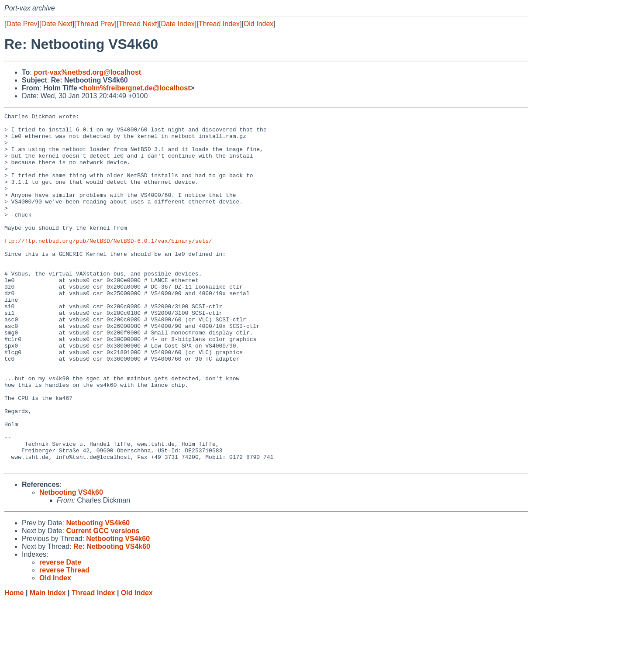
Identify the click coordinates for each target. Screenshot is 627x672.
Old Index (258, 24)
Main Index (48, 663)
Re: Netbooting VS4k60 (112, 617)
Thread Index (219, 24)
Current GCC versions (103, 601)
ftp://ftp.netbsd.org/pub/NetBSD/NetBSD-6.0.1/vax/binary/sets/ (108, 267)
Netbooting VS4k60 (71, 563)
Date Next (57, 24)
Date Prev (22, 24)
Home (14, 663)
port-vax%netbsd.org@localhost (87, 72)
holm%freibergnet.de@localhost (137, 88)
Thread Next (138, 24)
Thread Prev (96, 24)
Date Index (177, 24)
